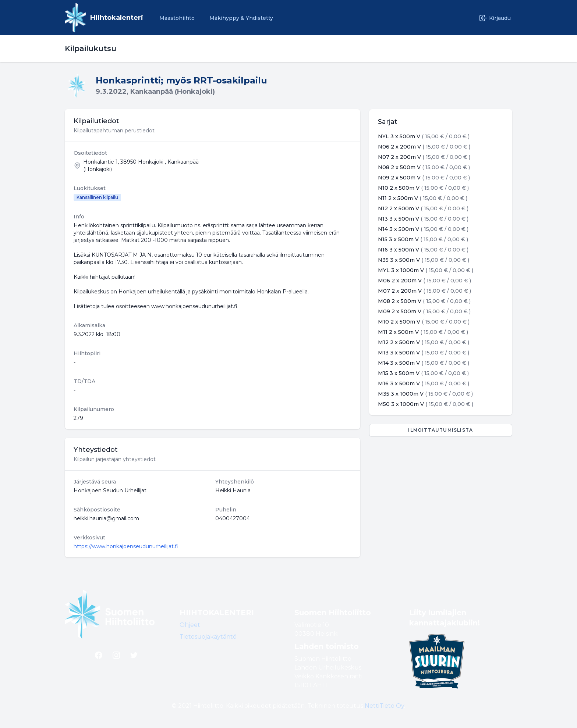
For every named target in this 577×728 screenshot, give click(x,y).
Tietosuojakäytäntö (208, 637)
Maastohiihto (177, 18)
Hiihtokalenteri (117, 18)
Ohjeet (190, 625)
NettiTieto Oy (384, 706)
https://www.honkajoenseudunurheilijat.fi (126, 546)
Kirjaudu (495, 18)
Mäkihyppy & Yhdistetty (241, 18)
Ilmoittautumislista (440, 430)
